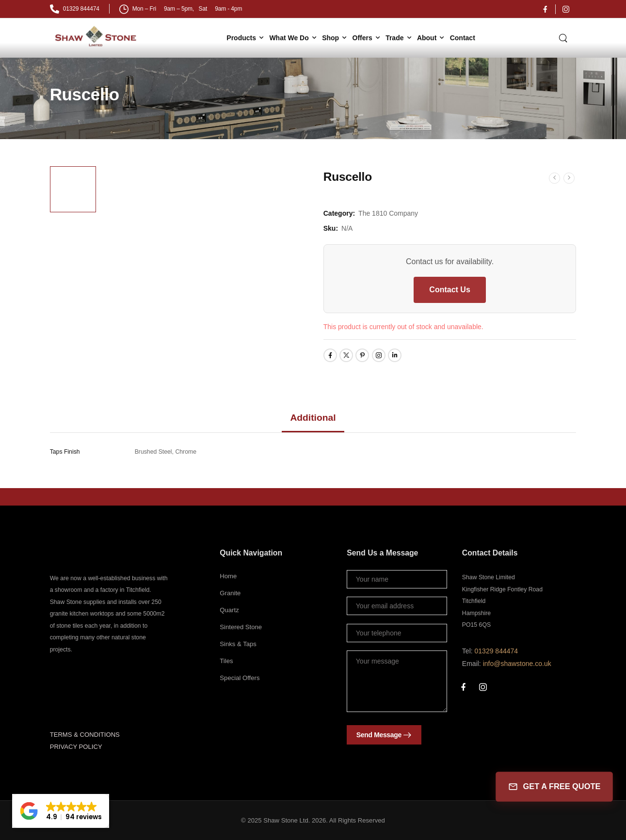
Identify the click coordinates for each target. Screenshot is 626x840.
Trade (394, 38)
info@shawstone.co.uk (517, 664)
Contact (463, 38)
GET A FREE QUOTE (554, 787)
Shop (330, 38)
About (427, 38)
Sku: (331, 228)
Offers (362, 38)
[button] (61, 811)
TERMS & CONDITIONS (85, 735)
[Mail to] (75, 9)
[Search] (564, 37)
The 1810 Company (388, 213)
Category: (339, 213)
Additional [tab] (313, 418)
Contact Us (449, 290)
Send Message (379, 735)
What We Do (289, 38)
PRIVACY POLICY (76, 747)
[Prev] (555, 178)
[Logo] (97, 36)
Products (241, 38)
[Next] (569, 178)
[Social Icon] (545, 9)
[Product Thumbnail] (204, 269)
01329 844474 (497, 651)
